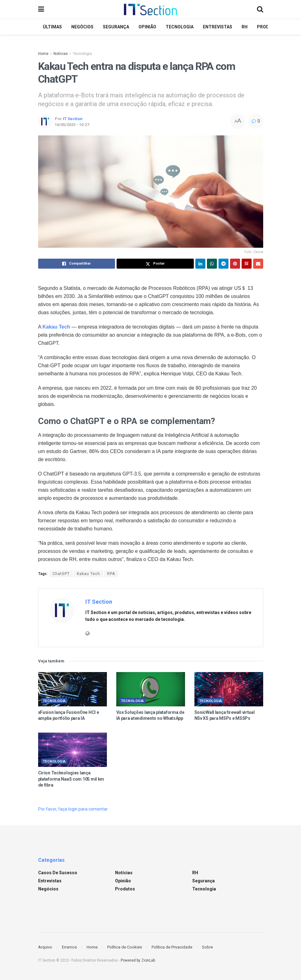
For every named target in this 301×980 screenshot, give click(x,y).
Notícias (61, 54)
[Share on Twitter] (155, 264)
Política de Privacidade (172, 947)
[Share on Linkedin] (200, 264)
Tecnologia (180, 27)
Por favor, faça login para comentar (73, 809)
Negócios (82, 27)
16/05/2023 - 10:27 (72, 125)
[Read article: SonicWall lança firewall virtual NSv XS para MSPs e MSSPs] (229, 689)
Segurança (116, 27)
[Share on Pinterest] (235, 264)
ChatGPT (61, 574)
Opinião (147, 27)
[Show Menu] (41, 9)
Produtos (125, 889)
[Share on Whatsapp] (212, 264)
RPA (111, 574)
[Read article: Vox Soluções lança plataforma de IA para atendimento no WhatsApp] (151, 689)
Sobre (207, 947)
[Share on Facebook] (77, 264)
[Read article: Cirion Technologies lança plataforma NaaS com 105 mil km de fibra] (73, 750)
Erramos (69, 947)
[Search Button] (260, 9)
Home (43, 54)
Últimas (52, 27)
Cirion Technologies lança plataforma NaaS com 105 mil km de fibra (71, 779)
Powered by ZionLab (138, 960)
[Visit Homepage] (150, 9)
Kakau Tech (88, 574)
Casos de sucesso (58, 873)
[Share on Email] (258, 264)
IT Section (73, 119)
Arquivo (45, 947)
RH (245, 27)
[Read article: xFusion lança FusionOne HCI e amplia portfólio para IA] (73, 689)
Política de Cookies (125, 947)
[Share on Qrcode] (247, 264)
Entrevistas (218, 27)
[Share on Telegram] (223, 264)
